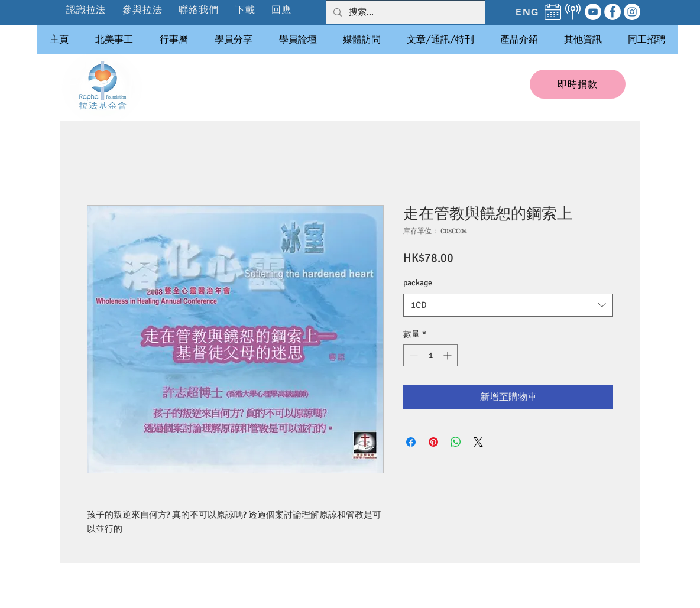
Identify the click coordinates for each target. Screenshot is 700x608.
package (418, 283)
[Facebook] (612, 12)
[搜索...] (404, 12)
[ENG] (527, 12)
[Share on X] (478, 442)
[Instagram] (632, 12)
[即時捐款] (578, 84)
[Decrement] (412, 355)
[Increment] (448, 355)
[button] (143, 10)
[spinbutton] (430, 355)
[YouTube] (593, 12)
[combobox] (508, 305)
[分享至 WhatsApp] (456, 442)
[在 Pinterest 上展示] (433, 442)
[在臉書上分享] (411, 442)
